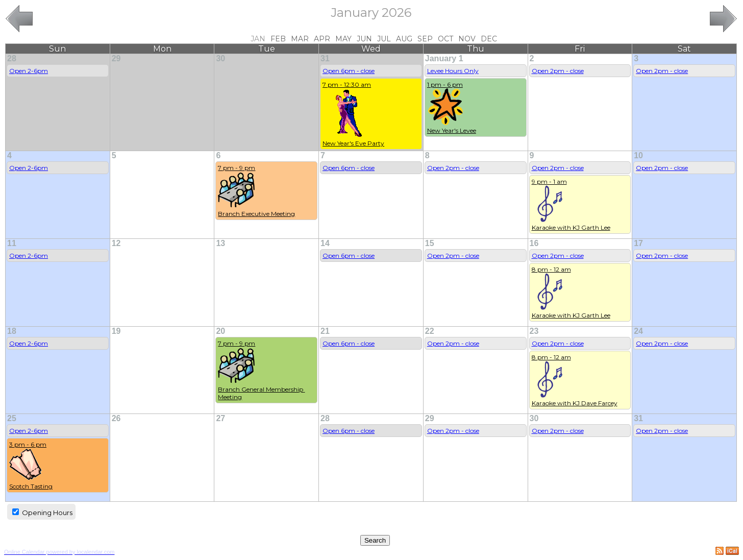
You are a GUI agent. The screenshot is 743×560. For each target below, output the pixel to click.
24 (638, 331)
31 (325, 58)
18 (12, 331)
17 (638, 243)
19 (116, 331)
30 (220, 58)
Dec (489, 39)
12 (116, 243)
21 (325, 331)
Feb (278, 39)
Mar (300, 39)
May (343, 39)
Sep (425, 39)
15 (430, 243)
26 (116, 418)
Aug (404, 39)
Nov (467, 39)
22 (430, 331)
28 (12, 58)
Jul (384, 39)
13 (220, 243)
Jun (364, 39)
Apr (322, 39)
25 (12, 418)
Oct (445, 39)
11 (12, 243)
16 (534, 243)
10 (638, 155)
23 (534, 331)
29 (116, 58)
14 (325, 243)
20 (220, 331)
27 (220, 418)
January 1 (444, 58)
